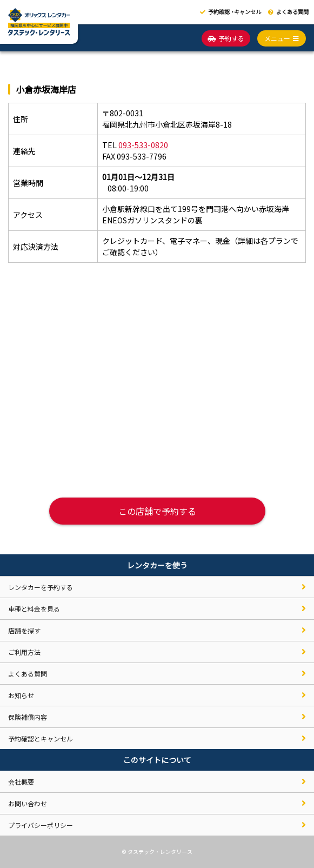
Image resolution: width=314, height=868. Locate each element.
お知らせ (21, 695)
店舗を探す (24, 630)
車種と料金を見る (34, 609)
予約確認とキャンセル (41, 738)
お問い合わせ (28, 803)
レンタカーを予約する (41, 587)
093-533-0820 (143, 145)
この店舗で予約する (157, 511)
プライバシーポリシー (41, 825)
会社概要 (21, 782)
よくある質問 (288, 12)
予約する (226, 38)
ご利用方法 (24, 652)
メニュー (282, 38)
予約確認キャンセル (231, 12)
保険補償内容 (28, 717)
